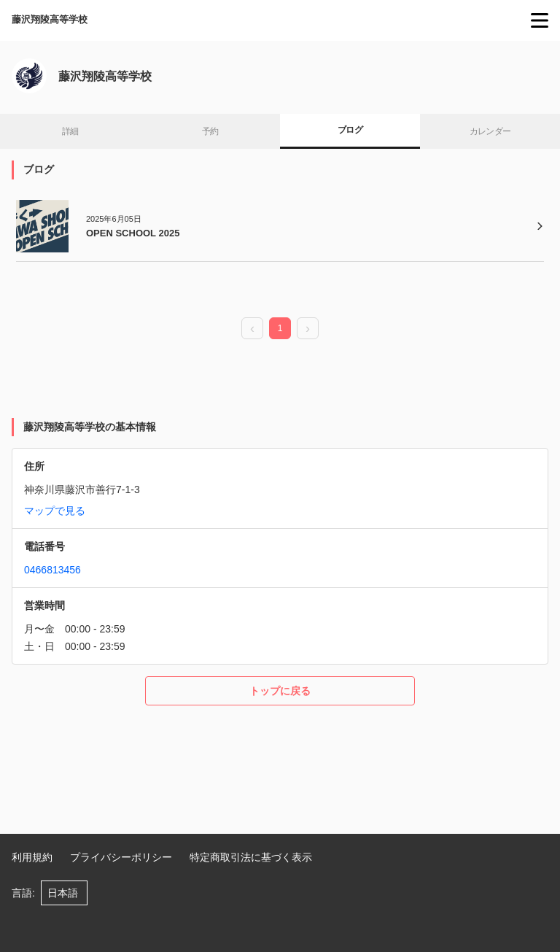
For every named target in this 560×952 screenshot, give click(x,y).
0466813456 (52, 570)
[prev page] (252, 329)
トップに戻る (280, 691)
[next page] (308, 329)
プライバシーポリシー (121, 857)
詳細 (70, 131)
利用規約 (32, 857)
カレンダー (490, 131)
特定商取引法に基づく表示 (251, 857)
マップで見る (55, 511)
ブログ (350, 130)
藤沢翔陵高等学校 (50, 19)
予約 (210, 131)
